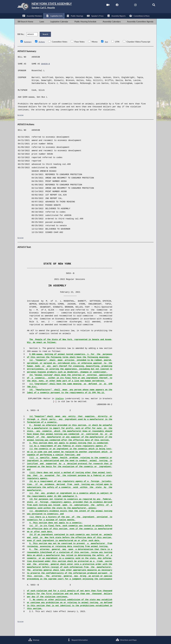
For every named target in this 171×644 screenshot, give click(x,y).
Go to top (21, 122)
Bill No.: (21, 39)
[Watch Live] (102, 5)
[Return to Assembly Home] (50, 7)
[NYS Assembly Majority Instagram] (131, 5)
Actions (43, 48)
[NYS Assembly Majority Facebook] (112, 5)
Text (108, 48)
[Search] (150, 5)
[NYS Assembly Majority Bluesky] (140, 5)
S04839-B (46, 70)
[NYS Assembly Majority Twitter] (121, 5)
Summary (28, 48)
